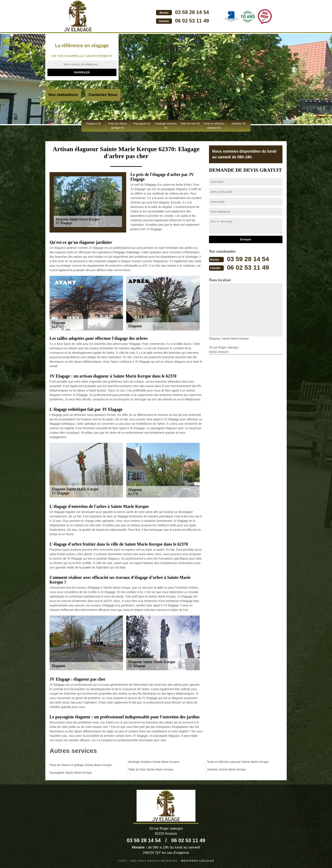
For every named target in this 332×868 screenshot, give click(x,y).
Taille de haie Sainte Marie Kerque (151, 769)
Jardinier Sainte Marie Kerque (226, 769)
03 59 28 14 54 (191, 12)
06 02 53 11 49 (191, 21)
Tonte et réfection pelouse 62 (214, 126)
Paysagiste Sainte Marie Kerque (71, 773)
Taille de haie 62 (190, 123)
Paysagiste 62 (142, 123)
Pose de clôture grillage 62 (118, 126)
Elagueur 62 (93, 123)
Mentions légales (198, 861)
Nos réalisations (63, 95)
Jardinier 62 (238, 123)
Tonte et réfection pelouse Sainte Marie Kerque (238, 762)
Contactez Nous (103, 95)
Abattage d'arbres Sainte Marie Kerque (154, 762)
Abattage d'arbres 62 (166, 126)
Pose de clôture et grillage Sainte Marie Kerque (81, 765)
